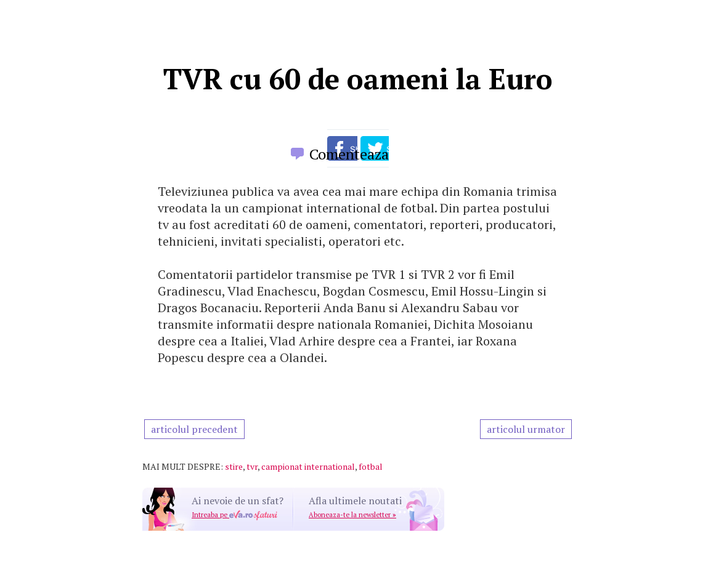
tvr (252, 466)
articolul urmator (526, 429)
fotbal (371, 466)
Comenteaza (349, 154)
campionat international (308, 466)
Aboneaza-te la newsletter (352, 515)
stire (234, 466)
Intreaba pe (234, 515)
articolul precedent (194, 429)
